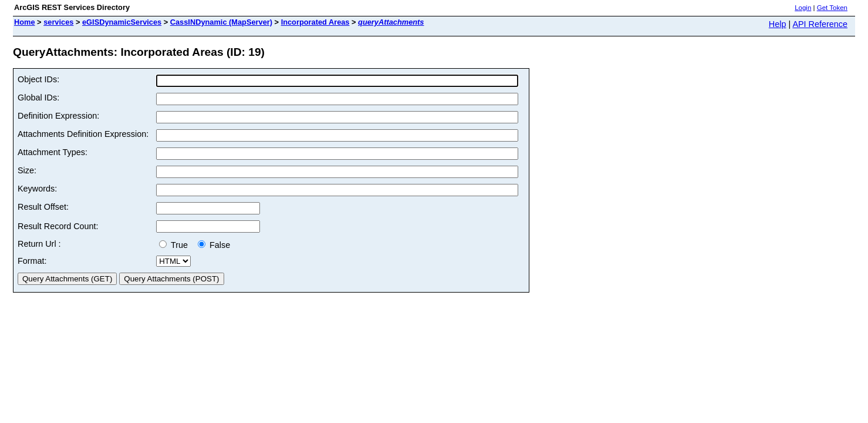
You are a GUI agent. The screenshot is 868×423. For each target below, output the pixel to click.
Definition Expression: (58, 116)
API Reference (820, 24)
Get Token (832, 8)
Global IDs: (38, 98)
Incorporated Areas (315, 22)
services (58, 22)
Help (778, 24)
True (176, 245)
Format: (32, 261)
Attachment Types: (53, 152)
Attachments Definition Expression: (83, 134)
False (214, 245)
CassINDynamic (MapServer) (221, 22)
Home (25, 22)
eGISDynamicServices (122, 22)
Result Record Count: (58, 226)
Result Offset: (43, 207)
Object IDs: (38, 79)
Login (803, 8)
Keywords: (37, 189)
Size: (27, 170)
